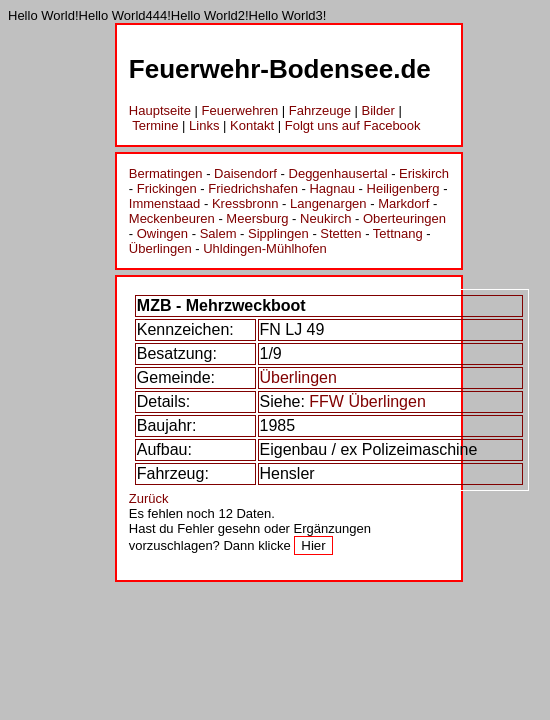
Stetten (340, 233)
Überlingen (160, 248)
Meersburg (257, 218)
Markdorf (403, 203)
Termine (155, 125)
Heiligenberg (403, 188)
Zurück (149, 498)
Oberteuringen (404, 218)
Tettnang (398, 233)
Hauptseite (160, 110)
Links (204, 125)
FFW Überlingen (367, 401)
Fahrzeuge (320, 110)
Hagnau (332, 188)
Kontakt (252, 125)
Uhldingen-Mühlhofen (265, 248)
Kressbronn (245, 203)
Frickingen (167, 188)
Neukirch (325, 218)
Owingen (162, 233)
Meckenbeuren (172, 218)
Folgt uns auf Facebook (353, 125)
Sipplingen (278, 233)
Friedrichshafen (253, 188)
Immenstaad (165, 203)
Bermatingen (166, 173)
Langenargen (328, 203)
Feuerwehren (240, 110)
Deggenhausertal (338, 173)
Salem (218, 233)
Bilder (378, 110)
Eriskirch (424, 173)
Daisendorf (245, 173)
